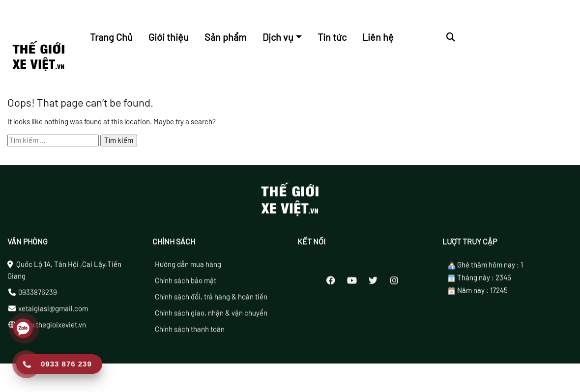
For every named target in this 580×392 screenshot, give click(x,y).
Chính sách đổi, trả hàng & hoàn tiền (211, 300)
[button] (451, 37)
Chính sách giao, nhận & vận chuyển (211, 316)
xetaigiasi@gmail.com (53, 311)
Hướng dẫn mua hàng (188, 267)
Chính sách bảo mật (186, 283)
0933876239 (38, 295)
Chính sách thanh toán (190, 332)
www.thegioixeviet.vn (52, 328)
